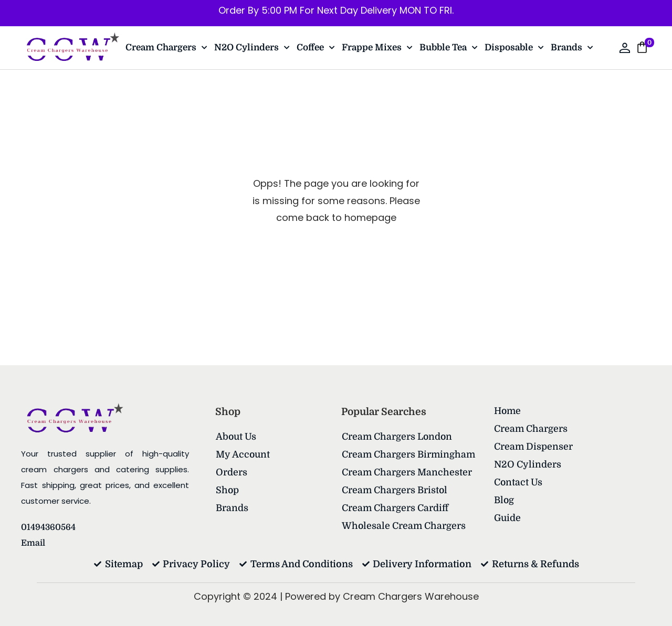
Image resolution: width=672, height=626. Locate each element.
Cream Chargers (166, 48)
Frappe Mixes (377, 48)
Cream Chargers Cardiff (395, 508)
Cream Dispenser (534, 447)
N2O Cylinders (252, 48)
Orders (232, 472)
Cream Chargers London (398, 437)
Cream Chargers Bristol (395, 490)
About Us (237, 437)
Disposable (514, 48)
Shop (228, 490)
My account (243, 454)
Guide (508, 518)
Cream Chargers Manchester (407, 472)
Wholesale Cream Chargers (404, 526)
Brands (572, 48)
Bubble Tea (448, 48)
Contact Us (518, 482)
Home (508, 411)
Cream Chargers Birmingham (409, 454)
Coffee (316, 48)
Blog (504, 500)
